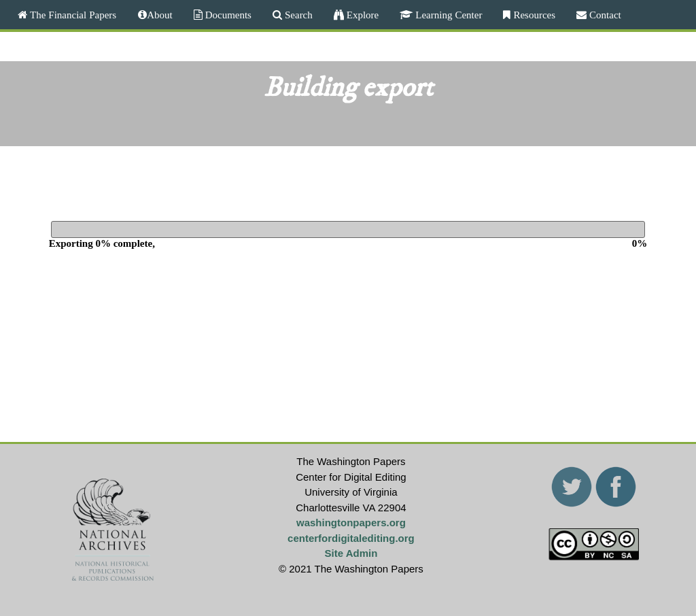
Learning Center (447, 15)
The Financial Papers (72, 15)
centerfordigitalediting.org (351, 538)
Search (297, 15)
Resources (533, 15)
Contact (604, 15)
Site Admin (351, 553)
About (160, 15)
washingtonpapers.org (351, 523)
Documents (227, 15)
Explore (361, 15)
